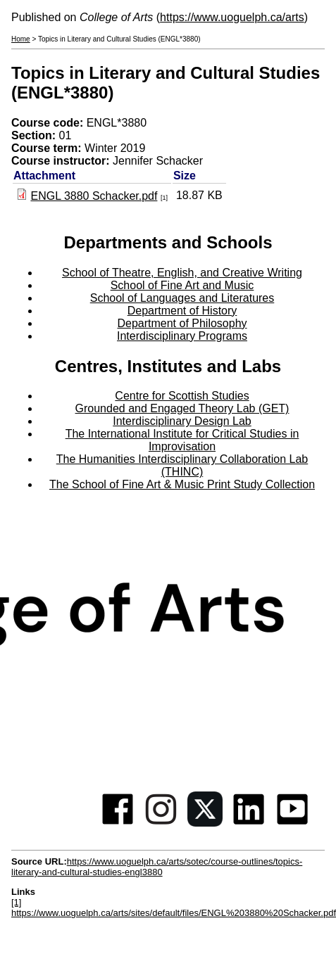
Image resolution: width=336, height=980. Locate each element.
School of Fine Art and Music (182, 285)
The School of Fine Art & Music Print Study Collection (182, 484)
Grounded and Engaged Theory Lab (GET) (182, 408)
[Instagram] (161, 823)
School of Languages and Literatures (182, 298)
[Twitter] (205, 823)
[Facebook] (118, 823)
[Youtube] (292, 823)
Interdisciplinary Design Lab (182, 421)
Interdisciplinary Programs (182, 336)
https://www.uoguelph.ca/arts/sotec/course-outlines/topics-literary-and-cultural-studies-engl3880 (157, 867)
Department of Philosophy (182, 323)
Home (21, 39)
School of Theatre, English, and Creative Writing (182, 273)
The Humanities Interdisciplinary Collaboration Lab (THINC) (182, 465)
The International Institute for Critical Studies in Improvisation (182, 440)
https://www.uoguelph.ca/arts (232, 17)
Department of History (182, 311)
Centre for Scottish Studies (182, 396)
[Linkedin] (249, 823)
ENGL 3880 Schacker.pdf (94, 196)
